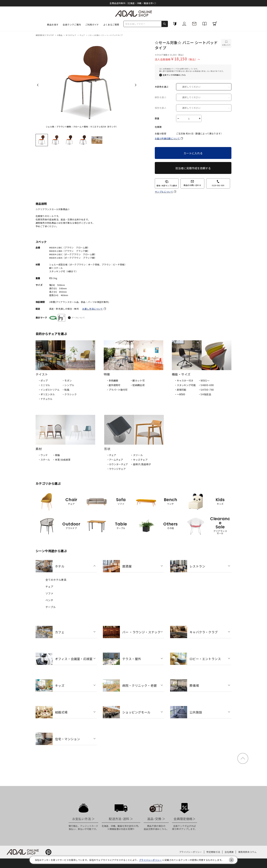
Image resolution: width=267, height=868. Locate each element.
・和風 (66, 390)
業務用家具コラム (247, 852)
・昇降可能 (180, 390)
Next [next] (136, 85)
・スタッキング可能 (185, 385)
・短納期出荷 (137, 385)
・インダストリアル (49, 390)
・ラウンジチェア (116, 469)
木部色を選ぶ (162, 87)
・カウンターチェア (117, 464)
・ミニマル (44, 385)
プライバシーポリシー (191, 852)
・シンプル (68, 385)
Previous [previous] (38, 85)
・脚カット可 (137, 380)
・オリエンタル (46, 394)
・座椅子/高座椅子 (141, 464)
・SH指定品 (205, 394)
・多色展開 (112, 380)
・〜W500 (180, 394)
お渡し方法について (93, 309)
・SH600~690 (206, 385)
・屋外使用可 (113, 385)
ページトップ (243, 758)
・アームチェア (115, 460)
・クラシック (69, 394)
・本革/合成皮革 (61, 460)
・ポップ (43, 380)
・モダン (67, 380)
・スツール (137, 455)
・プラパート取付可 (117, 390)
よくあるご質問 (111, 25)
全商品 (60, 35)
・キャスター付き (184, 380)
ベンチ (49, 600)
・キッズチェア (139, 460)
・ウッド (43, 455)
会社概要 (229, 852)
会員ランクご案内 (72, 25)
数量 (157, 118)
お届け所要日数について (167, 138)
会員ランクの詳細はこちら (174, 75)
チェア (82, 35)
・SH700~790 (206, 390)
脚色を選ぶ (160, 97)
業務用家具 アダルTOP (45, 35)
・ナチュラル (45, 399)
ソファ (49, 593)
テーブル (51, 607)
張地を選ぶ (160, 108)
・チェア (111, 455)
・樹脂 (56, 455)
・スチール (44, 460)
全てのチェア (71, 35)
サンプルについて (164, 192)
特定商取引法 (213, 852)
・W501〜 (204, 380)
